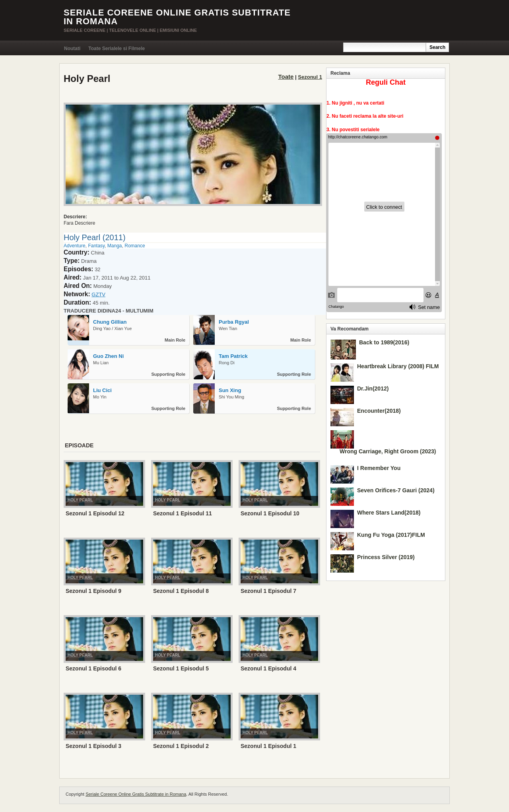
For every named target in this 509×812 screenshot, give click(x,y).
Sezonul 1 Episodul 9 (93, 591)
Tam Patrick (233, 356)
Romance (135, 246)
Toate (286, 77)
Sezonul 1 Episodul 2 (181, 746)
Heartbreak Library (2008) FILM (398, 366)
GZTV (98, 294)
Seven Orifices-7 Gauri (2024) (396, 490)
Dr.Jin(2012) (373, 389)
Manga (115, 246)
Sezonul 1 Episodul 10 (270, 513)
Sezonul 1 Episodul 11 (183, 513)
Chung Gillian (110, 322)
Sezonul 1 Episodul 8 (181, 591)
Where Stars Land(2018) (389, 513)
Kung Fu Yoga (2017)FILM (391, 535)
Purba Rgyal (234, 322)
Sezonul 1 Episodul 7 (268, 591)
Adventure (75, 246)
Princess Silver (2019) (386, 557)
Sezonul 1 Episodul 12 (95, 513)
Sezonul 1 (310, 77)
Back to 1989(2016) (384, 342)
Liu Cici (102, 390)
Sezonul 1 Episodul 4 (268, 668)
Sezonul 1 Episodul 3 (93, 746)
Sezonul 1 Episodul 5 (181, 668)
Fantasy (96, 246)
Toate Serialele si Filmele (117, 49)
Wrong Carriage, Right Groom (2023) (388, 451)
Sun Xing (230, 390)
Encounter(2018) (379, 411)
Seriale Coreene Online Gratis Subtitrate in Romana (177, 17)
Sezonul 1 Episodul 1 (268, 746)
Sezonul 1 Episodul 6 (93, 668)
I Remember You (379, 468)
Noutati (72, 49)
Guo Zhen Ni (108, 356)
